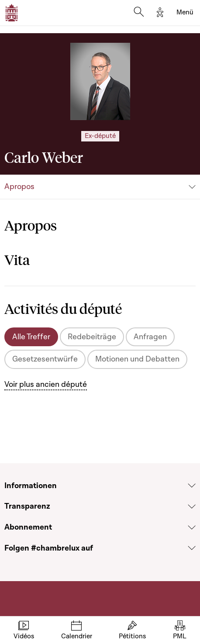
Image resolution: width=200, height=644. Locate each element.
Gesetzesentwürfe (45, 359)
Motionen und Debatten (137, 359)
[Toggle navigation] (185, 13)
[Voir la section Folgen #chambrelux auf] (192, 548)
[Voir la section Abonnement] (192, 527)
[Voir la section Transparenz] (192, 506)
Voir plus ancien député (46, 384)
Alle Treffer (31, 337)
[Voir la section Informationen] (192, 486)
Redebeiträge (92, 337)
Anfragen (150, 337)
